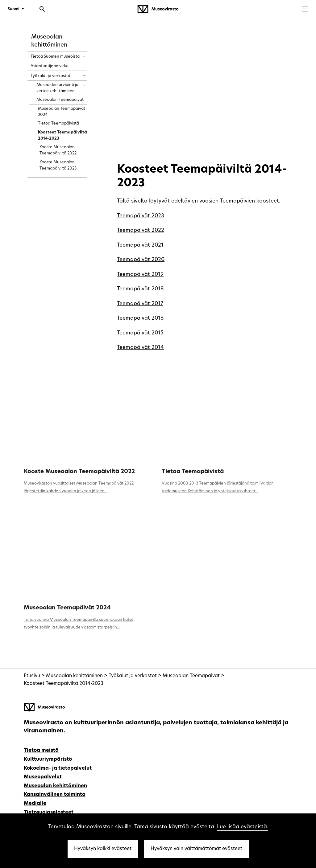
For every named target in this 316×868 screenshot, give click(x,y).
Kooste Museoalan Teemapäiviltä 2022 (79, 472)
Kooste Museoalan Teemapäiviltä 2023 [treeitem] (58, 165)
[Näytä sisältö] (79, 54)
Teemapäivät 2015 (140, 333)
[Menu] (305, 10)
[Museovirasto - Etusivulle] (158, 9)
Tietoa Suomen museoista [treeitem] (55, 57)
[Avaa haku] (42, 10)
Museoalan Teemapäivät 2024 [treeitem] (62, 112)
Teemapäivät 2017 (140, 304)
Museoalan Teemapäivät (191, 676)
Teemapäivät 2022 (141, 230)
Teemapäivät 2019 (140, 274)
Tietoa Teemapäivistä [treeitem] (58, 123)
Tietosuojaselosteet (49, 813)
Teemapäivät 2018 (140, 289)
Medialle (35, 804)
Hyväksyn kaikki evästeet (103, 849)
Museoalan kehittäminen (74, 676)
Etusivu (32, 676)
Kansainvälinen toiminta (55, 795)
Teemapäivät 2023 (141, 216)
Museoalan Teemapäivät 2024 (67, 608)
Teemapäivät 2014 (140, 348)
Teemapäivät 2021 (140, 245)
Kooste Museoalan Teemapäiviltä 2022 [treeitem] (58, 150)
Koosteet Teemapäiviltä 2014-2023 (64, 684)
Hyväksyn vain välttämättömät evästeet (196, 849)
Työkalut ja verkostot (133, 676)
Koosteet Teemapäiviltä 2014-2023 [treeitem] (62, 135)
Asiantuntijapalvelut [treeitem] (50, 66)
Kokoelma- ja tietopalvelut (58, 768)
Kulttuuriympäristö (48, 759)
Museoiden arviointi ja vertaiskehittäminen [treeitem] (57, 88)
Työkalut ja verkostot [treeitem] (50, 76)
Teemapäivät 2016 (140, 318)
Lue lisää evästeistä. (243, 827)
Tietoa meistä (41, 751)
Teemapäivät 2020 (141, 260)
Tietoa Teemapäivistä (193, 472)
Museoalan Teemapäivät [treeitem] (60, 100)
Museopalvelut (43, 777)
